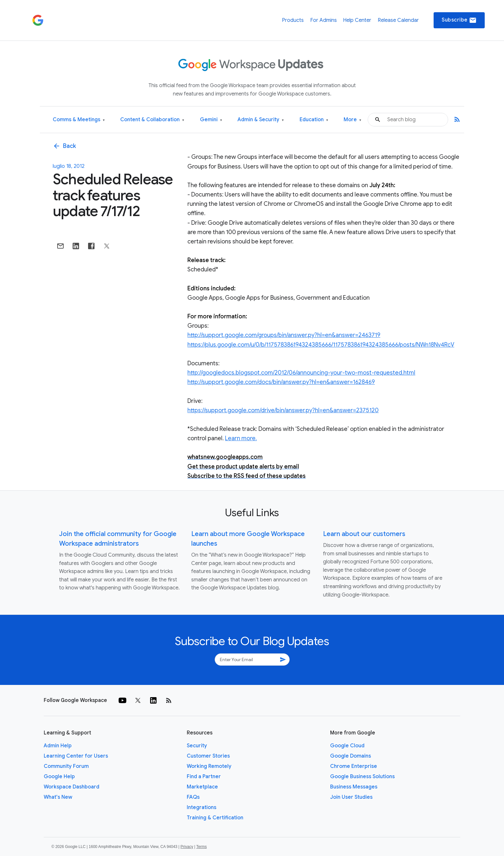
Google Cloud (347, 746)
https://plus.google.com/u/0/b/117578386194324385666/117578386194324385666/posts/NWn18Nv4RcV (321, 345)
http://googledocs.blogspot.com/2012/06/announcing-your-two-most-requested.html (301, 373)
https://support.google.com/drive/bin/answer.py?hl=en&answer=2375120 (283, 410)
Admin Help (58, 746)
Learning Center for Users (76, 756)
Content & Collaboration (152, 120)
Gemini (211, 120)
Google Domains (351, 756)
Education (314, 120)
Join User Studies (351, 797)
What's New (58, 797)
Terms (201, 847)
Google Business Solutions (362, 777)
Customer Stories (208, 756)
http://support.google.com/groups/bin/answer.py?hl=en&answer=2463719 (284, 335)
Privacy (187, 847)
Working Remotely (209, 766)
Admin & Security (261, 120)
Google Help (59, 777)
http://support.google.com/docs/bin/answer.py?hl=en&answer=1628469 (281, 382)
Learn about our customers (364, 534)
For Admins (324, 20)
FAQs (193, 797)
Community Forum (66, 766)
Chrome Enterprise (354, 766)
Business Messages (354, 787)
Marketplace (202, 787)
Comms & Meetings (79, 120)
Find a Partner (204, 777)
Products (293, 20)
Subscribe (459, 20)
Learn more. (241, 438)
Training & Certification (215, 818)
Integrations (202, 807)
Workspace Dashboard (72, 787)
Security (197, 746)
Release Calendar (398, 20)
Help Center (357, 20)
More (352, 120)
